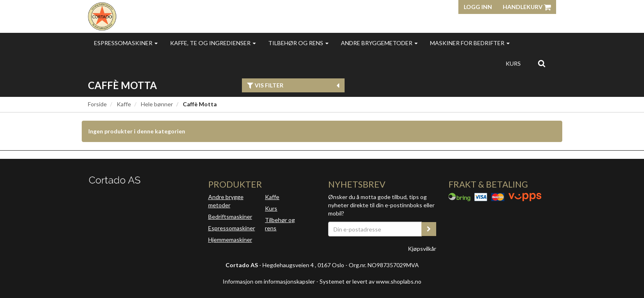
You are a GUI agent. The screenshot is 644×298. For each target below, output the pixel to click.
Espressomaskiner (126, 43)
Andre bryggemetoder (379, 43)
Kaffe (124, 104)
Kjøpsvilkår (422, 249)
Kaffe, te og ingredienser (213, 43)
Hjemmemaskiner (230, 240)
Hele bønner (157, 104)
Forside (97, 104)
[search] (542, 63)
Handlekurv (527, 7)
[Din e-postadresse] (375, 229)
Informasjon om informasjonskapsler (269, 281)
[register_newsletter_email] (429, 229)
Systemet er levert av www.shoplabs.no (370, 281)
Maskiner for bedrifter (470, 43)
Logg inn (478, 7)
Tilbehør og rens (298, 43)
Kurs (513, 63)
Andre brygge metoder (226, 201)
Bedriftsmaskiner (230, 217)
